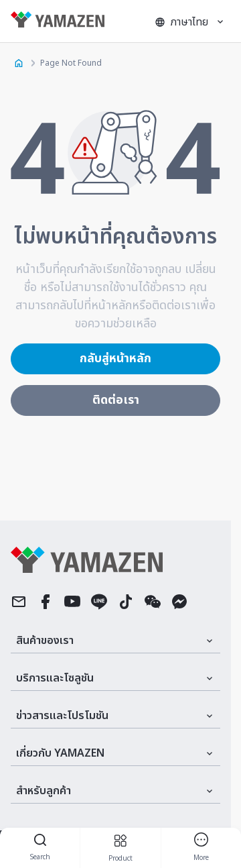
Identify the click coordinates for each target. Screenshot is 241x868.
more (201, 848)
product (120, 848)
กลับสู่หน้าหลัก (115, 359)
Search (40, 848)
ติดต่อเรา (116, 400)
